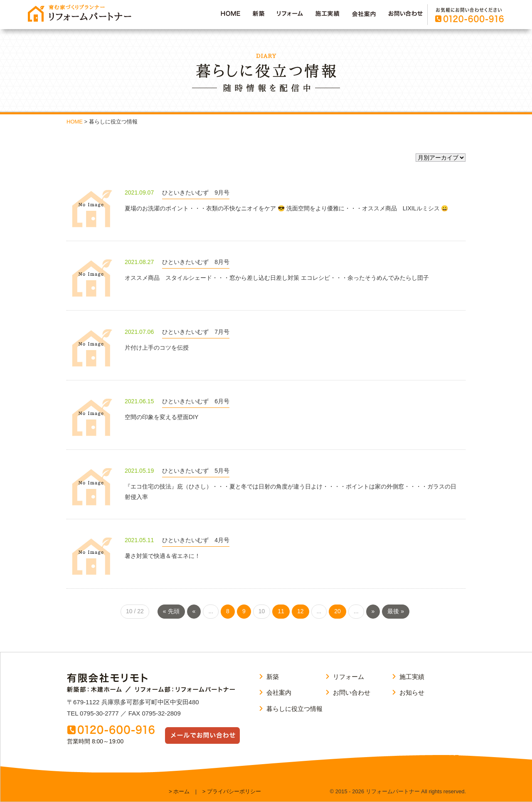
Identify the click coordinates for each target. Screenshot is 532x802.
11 (281, 611)
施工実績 (412, 677)
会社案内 (279, 692)
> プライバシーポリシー (232, 791)
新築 (273, 677)
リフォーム (349, 677)
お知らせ (412, 692)
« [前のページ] (194, 611)
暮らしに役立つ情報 (294, 709)
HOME (75, 122)
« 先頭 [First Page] (171, 611)
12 (300, 611)
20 (337, 611)
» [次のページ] (373, 611)
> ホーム (179, 791)
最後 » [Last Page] (396, 611)
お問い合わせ (352, 692)
